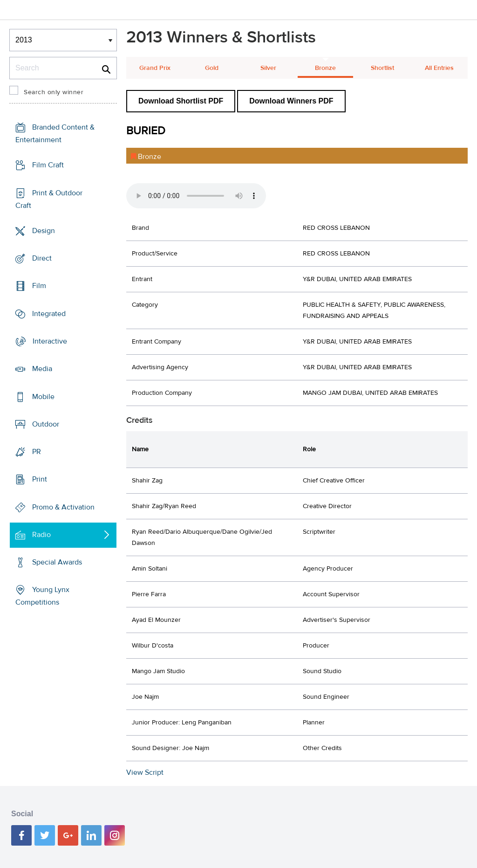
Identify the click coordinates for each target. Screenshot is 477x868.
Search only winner (54, 92)
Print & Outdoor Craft (49, 199)
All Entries (439, 68)
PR (37, 452)
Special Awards (57, 562)
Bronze (325, 68)
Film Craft (48, 165)
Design (44, 231)
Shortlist (382, 68)
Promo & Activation (63, 507)
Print (40, 479)
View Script (145, 772)
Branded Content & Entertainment (55, 134)
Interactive (50, 341)
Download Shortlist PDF (181, 101)
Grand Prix (155, 68)
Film (39, 286)
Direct (42, 258)
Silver (268, 68)
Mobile (43, 396)
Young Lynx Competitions (42, 596)
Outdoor (46, 424)
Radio (41, 535)
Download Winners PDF (291, 101)
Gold (212, 68)
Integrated (49, 314)
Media (42, 369)
